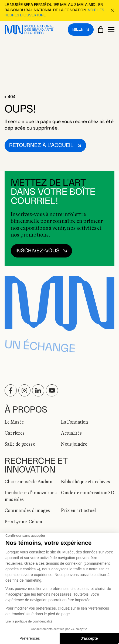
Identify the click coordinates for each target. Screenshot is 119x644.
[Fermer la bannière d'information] (112, 10)
